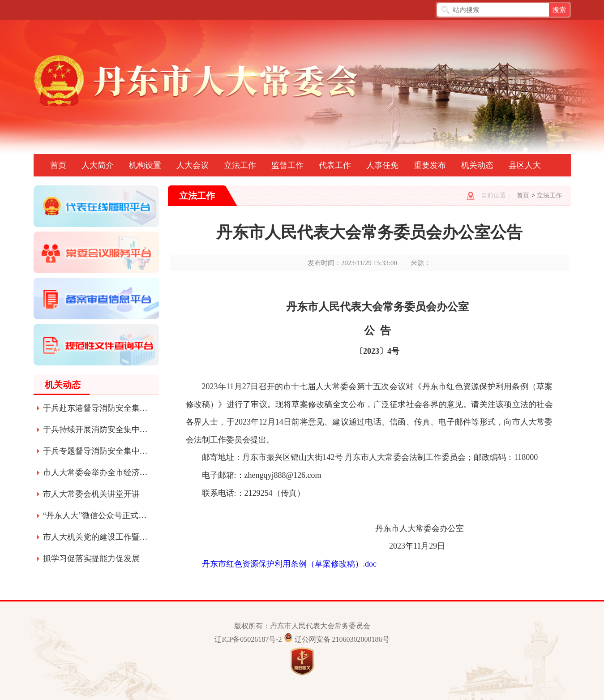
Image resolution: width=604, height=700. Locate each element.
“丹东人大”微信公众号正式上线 (96, 515)
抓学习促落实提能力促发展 (91, 558)
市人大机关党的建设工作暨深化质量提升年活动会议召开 (96, 537)
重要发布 (430, 165)
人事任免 (382, 165)
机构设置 (145, 165)
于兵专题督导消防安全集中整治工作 (96, 451)
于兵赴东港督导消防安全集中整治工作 (96, 408)
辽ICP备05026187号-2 (248, 639)
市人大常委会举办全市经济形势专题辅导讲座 (96, 472)
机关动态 (477, 165)
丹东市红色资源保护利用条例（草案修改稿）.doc (289, 564)
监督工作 (287, 165)
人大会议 (193, 165)
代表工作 (335, 165)
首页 (58, 165)
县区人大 (525, 165)
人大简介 (98, 165)
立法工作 (240, 165)
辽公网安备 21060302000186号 (342, 639)
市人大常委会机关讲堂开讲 (91, 494)
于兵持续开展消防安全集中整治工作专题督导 (96, 429)
